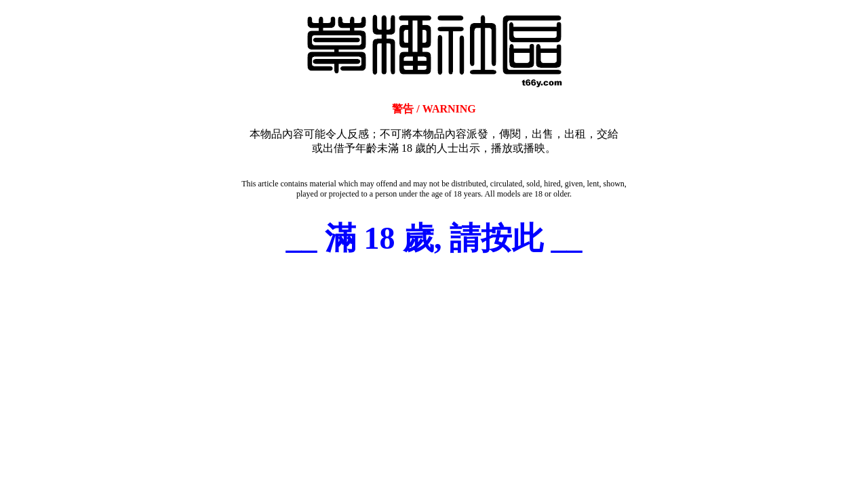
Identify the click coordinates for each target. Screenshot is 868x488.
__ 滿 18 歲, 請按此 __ (434, 238)
